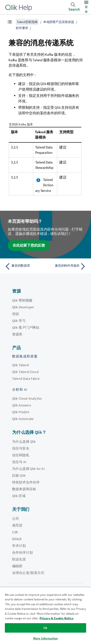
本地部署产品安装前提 (59, 22)
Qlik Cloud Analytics (27, 398)
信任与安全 (21, 448)
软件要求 (22, 28)
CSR (15, 532)
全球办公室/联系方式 (28, 573)
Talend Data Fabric (26, 379)
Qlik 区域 (19, 496)
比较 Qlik (19, 475)
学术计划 (19, 546)
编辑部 (17, 566)
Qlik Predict (21, 412)
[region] (45, 616)
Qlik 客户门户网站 (26, 327)
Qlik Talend (21, 365)
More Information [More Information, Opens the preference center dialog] (45, 638)
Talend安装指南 (27, 22)
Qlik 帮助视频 (22, 300)
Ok (45, 628)
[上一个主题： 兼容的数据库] (24, 266)
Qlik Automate (23, 419)
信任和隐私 (21, 455)
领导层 (17, 525)
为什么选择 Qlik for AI (28, 469)
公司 (16, 519)
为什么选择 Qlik (24, 442)
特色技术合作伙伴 (26, 482)
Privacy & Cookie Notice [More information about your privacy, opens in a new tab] (57, 618)
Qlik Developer (23, 307)
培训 (16, 314)
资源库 (17, 334)
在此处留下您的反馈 (29, 245)
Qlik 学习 (19, 321)
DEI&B (17, 539)
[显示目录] (10, 22)
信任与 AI (19, 462)
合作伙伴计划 (22, 552)
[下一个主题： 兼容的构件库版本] (67, 266)
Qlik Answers (22, 405)
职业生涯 (19, 559)
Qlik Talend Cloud (25, 372)
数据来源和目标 (24, 489)
